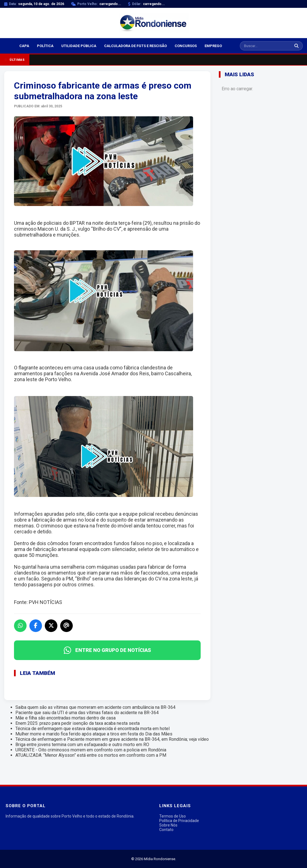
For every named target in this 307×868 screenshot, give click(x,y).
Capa (24, 46)
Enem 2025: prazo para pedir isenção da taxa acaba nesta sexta (78, 723)
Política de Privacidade (179, 821)
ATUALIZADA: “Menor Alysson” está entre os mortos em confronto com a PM (91, 755)
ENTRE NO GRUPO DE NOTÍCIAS (107, 650)
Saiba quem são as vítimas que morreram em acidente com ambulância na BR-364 (95, 707)
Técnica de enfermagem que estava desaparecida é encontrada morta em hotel (92, 729)
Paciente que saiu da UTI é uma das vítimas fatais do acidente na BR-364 (87, 713)
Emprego (213, 46)
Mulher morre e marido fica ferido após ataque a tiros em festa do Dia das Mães (94, 734)
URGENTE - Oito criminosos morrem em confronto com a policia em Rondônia (91, 750)
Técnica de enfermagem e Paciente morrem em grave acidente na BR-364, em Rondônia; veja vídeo (112, 739)
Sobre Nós (168, 825)
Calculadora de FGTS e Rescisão (135, 46)
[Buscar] (297, 46)
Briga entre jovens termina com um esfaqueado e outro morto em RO (82, 745)
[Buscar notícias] (265, 46)
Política (45, 46)
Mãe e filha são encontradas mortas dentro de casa (65, 718)
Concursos (186, 46)
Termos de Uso (173, 816)
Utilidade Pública (79, 46)
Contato (166, 830)
